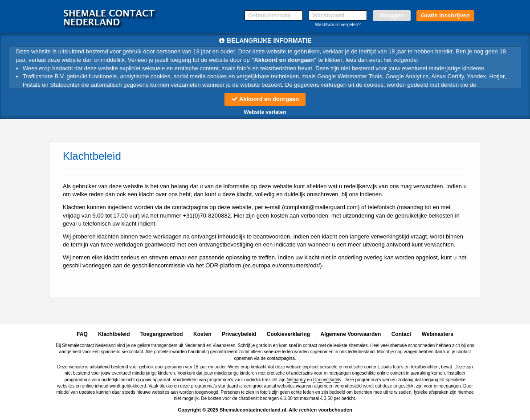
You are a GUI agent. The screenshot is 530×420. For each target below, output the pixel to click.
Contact (402, 334)
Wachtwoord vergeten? (338, 25)
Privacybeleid (239, 334)
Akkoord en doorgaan (265, 99)
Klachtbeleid (114, 334)
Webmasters (438, 334)
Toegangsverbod (162, 334)
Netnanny (296, 380)
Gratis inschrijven (445, 15)
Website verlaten (265, 112)
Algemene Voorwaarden (351, 334)
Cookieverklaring (288, 334)
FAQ (82, 334)
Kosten (202, 334)
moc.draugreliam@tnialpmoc (321, 207)
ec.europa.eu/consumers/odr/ (282, 265)
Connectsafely (327, 380)
